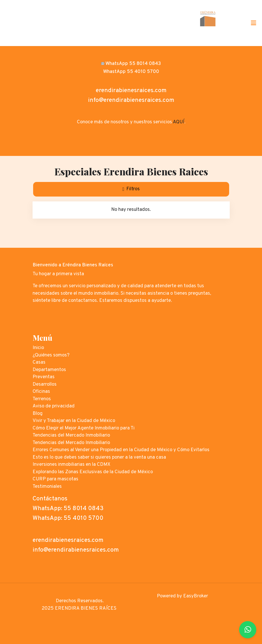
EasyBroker (196, 596)
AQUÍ (179, 122)
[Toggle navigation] (253, 23)
